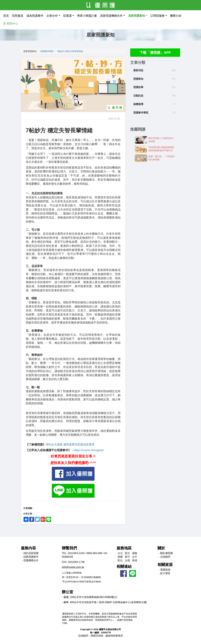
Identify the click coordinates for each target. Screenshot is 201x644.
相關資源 (165, 565)
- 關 (166, 553)
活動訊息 (138, 96)
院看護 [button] (68, 16)
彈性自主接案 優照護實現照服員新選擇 (70, 445)
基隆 (135, 553)
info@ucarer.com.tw (73, 567)
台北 (120, 553)
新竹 (127, 557)
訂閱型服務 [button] (158, 16)
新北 (127, 553)
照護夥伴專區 (47, 51)
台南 (127, 560)
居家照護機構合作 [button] (111, 16)
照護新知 (138, 79)
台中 (135, 557)
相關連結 (124, 566)
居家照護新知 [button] (137, 16)
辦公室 (68, 592)
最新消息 (138, 71)
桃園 (120, 557)
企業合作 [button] (52, 16)
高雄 (135, 560)
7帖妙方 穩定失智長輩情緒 (70, 51)
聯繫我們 (69, 548)
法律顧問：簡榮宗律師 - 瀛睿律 (100, 636)
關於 (161, 548)
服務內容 (28, 548)
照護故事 (138, 88)
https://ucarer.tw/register (89, 450)
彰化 (120, 560)
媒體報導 (138, 105)
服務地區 (124, 548)
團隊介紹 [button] (176, 16)
